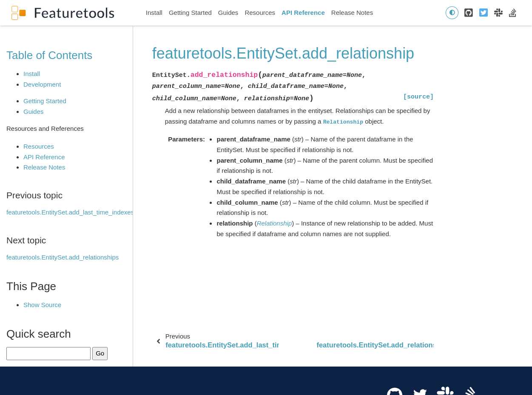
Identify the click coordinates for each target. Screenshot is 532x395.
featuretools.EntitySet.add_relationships (63, 257)
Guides (228, 13)
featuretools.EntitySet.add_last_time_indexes (70, 212)
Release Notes (352, 13)
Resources (260, 13)
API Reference (303, 13)
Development (42, 84)
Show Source (42, 305)
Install (154, 13)
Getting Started (190, 13)
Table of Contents (49, 55)
